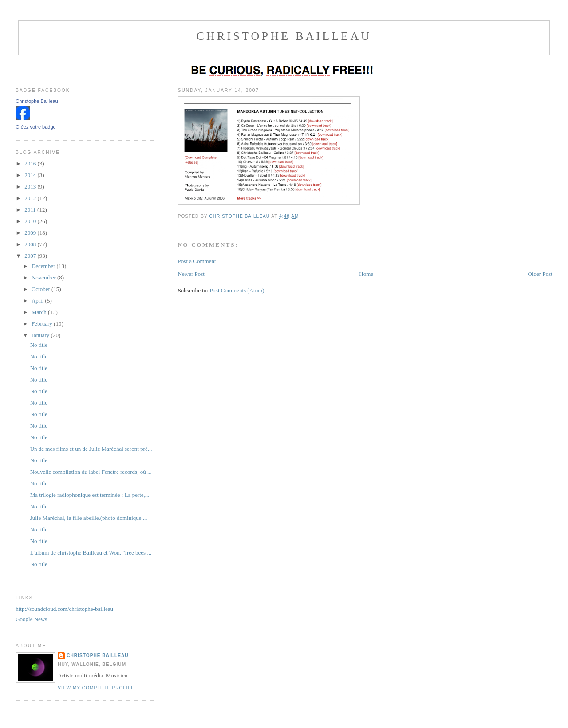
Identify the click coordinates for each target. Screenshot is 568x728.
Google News (31, 619)
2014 (31, 175)
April (38, 301)
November (44, 277)
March (40, 312)
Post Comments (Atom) (237, 290)
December (44, 266)
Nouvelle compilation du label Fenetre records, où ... (91, 472)
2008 (31, 244)
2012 (31, 198)
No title (39, 345)
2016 (31, 163)
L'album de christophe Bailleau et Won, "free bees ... (91, 553)
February (43, 324)
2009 (31, 233)
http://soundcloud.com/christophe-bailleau (64, 609)
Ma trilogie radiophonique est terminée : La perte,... (90, 495)
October (41, 289)
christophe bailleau (97, 655)
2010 (31, 221)
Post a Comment (197, 261)
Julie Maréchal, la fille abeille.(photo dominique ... (89, 518)
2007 (31, 256)
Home (366, 274)
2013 (31, 187)
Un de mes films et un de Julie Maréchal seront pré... (91, 449)
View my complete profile (96, 688)
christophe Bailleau (284, 36)
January (41, 335)
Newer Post (191, 274)
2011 (31, 210)
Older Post (540, 274)
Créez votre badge (36, 127)
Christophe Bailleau (37, 101)
